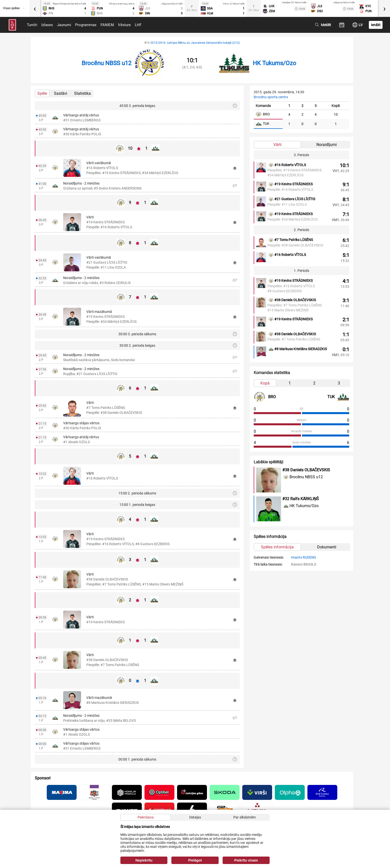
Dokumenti (327, 547)
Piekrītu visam (246, 860)
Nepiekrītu (144, 860)
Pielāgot (195, 860)
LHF (138, 25)
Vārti (277, 145)
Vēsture (124, 25)
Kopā (265, 383)
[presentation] (35, 8)
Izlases (47, 25)
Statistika (82, 93)
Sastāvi (61, 93)
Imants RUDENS (303, 557)
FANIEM (107, 25)
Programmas (86, 25)
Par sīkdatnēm (244, 817)
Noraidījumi (327, 145)
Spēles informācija (277, 547)
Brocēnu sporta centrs (271, 97)
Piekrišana (146, 817)
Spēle (42, 93)
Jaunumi (64, 25)
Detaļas (195, 817)
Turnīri (32, 25)
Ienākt (376, 25)
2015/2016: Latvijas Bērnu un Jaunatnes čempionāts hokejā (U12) (195, 43)
